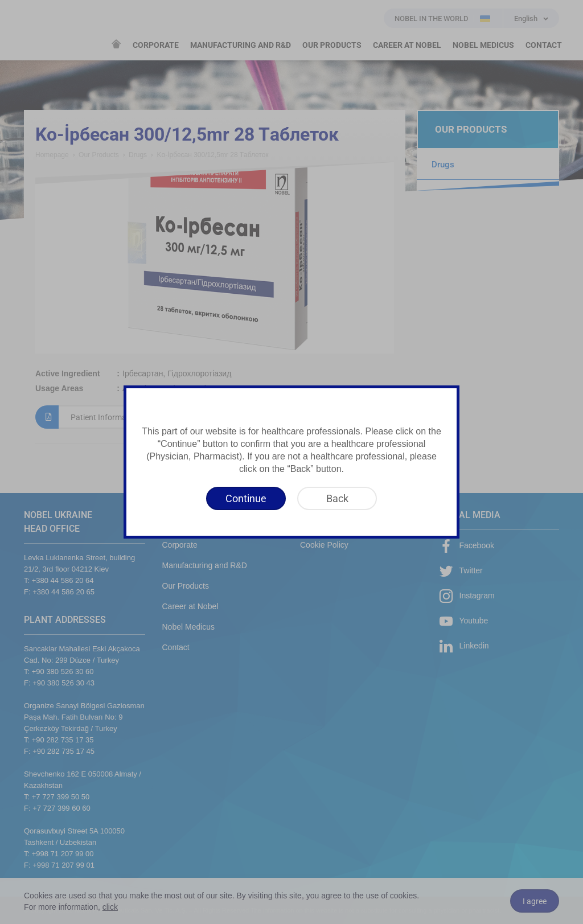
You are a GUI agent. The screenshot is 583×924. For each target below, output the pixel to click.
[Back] (337, 498)
